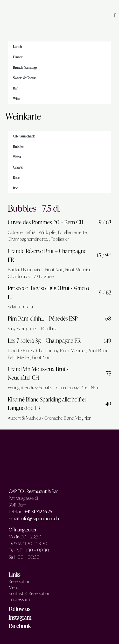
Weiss (17, 157)
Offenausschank (24, 136)
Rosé (16, 178)
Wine (17, 99)
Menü (14, 587)
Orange (18, 167)
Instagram (20, 617)
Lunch (17, 47)
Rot (15, 188)
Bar (15, 88)
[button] (115, 16)
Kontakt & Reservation (29, 593)
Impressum (19, 599)
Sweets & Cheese (25, 78)
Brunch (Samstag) (25, 67)
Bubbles (19, 147)
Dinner (18, 57)
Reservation (19, 581)
